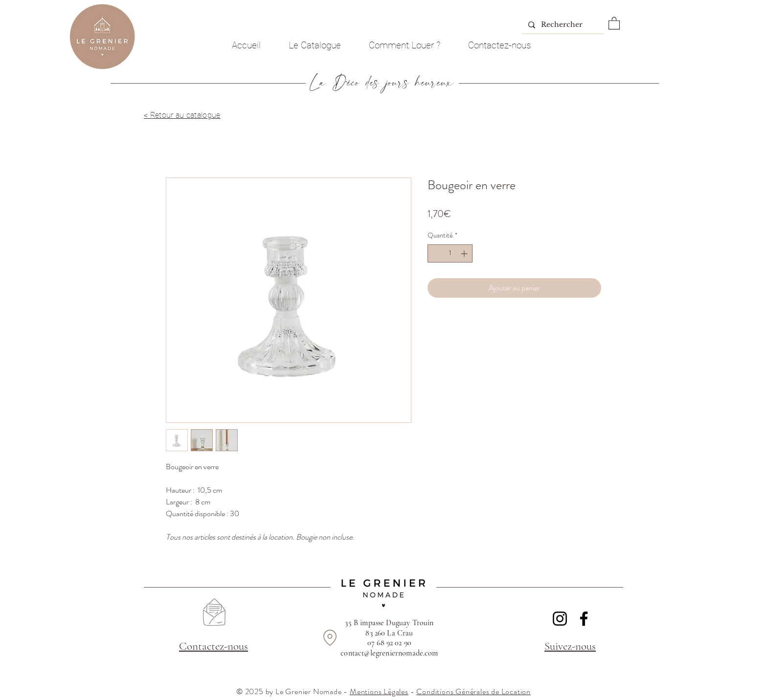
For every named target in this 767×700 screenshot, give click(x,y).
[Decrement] (435, 253)
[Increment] (465, 253)
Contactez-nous (214, 646)
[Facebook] (584, 619)
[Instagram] (560, 619)
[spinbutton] (450, 253)
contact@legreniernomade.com (389, 653)
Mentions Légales (379, 691)
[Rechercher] (562, 25)
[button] (614, 23)
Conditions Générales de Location (474, 691)
